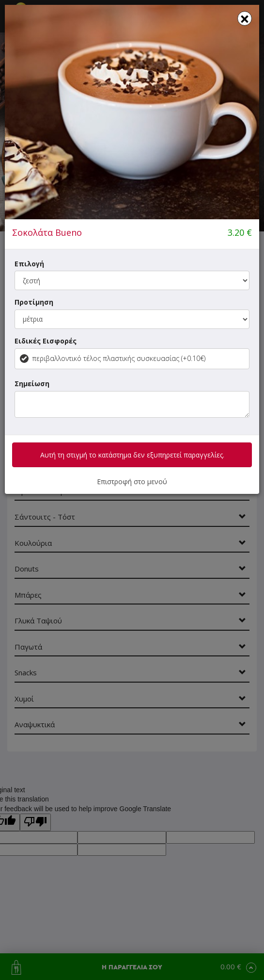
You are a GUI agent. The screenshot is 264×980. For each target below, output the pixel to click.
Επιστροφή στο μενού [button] (132, 482)
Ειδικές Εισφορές (46, 341)
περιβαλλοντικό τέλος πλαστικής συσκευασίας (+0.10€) (113, 358)
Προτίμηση (34, 302)
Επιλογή (29, 264)
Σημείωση (32, 384)
